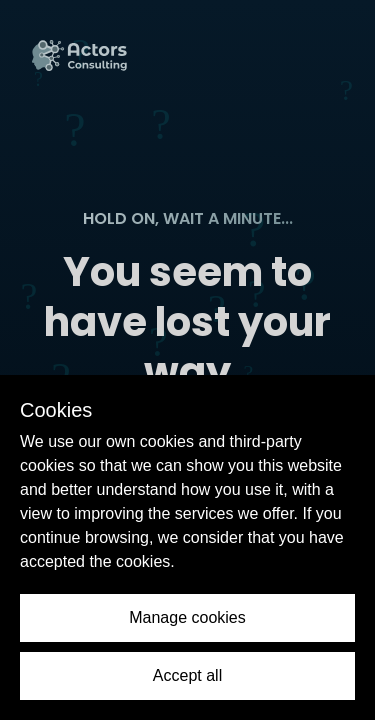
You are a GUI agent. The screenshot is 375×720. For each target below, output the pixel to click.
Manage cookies (187, 617)
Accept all (187, 675)
